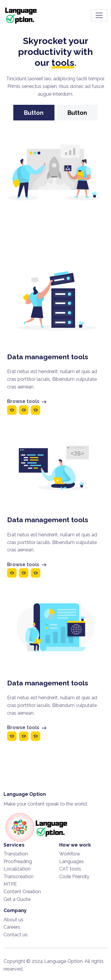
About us (13, 920)
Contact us (16, 935)
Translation (16, 854)
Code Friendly (74, 877)
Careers (12, 927)
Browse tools (27, 401)
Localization (17, 869)
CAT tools (70, 869)
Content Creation (22, 892)
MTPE (10, 884)
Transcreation (18, 877)
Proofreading (18, 861)
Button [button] (34, 113)
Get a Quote (17, 899)
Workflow (70, 854)
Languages (71, 861)
